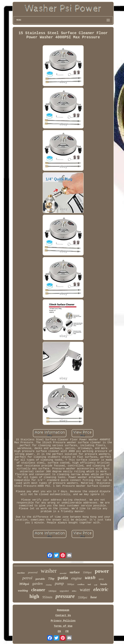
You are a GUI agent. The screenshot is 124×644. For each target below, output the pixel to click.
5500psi (83, 597)
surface (75, 572)
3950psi (24, 584)
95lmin (47, 597)
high (34, 596)
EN (59, 631)
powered (33, 572)
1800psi (52, 591)
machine (21, 573)
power (102, 571)
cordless (81, 584)
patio (63, 578)
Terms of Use (63, 626)
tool (89, 584)
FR (67, 631)
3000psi (71, 584)
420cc (74, 591)
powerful (63, 573)
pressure (65, 596)
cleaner (38, 590)
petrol (27, 578)
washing (23, 591)
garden (37, 584)
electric (101, 589)
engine (77, 578)
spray (101, 579)
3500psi (87, 572)
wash (90, 578)
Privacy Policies (63, 621)
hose (94, 597)
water (85, 590)
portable (40, 579)
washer (49, 571)
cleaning (49, 585)
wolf (96, 585)
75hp (51, 579)
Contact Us (63, 616)
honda (104, 584)
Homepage (63, 610)
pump (59, 583)
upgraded (64, 591)
